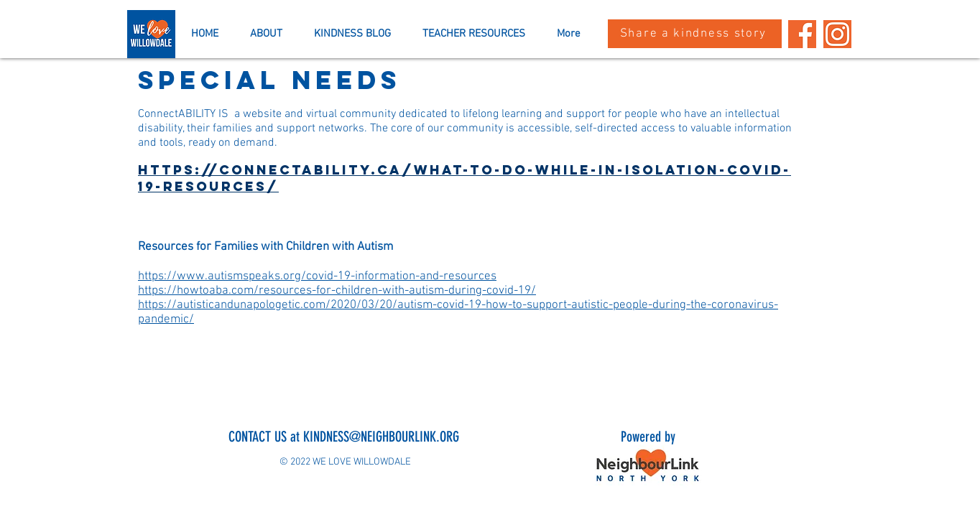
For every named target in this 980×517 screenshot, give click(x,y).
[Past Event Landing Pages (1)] (802, 34)
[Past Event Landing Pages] (837, 34)
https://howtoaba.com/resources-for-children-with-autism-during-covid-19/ (337, 291)
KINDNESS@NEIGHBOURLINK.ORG (381, 437)
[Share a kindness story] (695, 34)
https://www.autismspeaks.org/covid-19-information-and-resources (317, 276)
